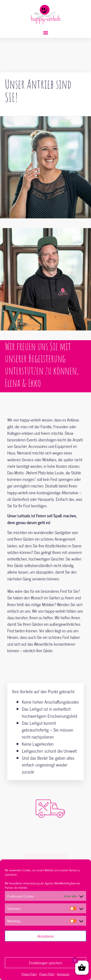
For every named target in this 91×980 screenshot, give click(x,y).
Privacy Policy (29, 974)
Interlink (23, 888)
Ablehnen (45, 949)
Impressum (63, 974)
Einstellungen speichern (46, 963)
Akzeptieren (46, 936)
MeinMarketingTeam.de (67, 883)
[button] (45, 33)
